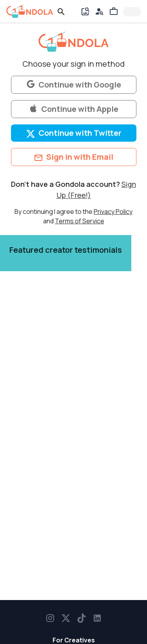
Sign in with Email (73, 157)
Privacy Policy (113, 212)
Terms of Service (80, 221)
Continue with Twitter (74, 133)
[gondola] (30, 11)
